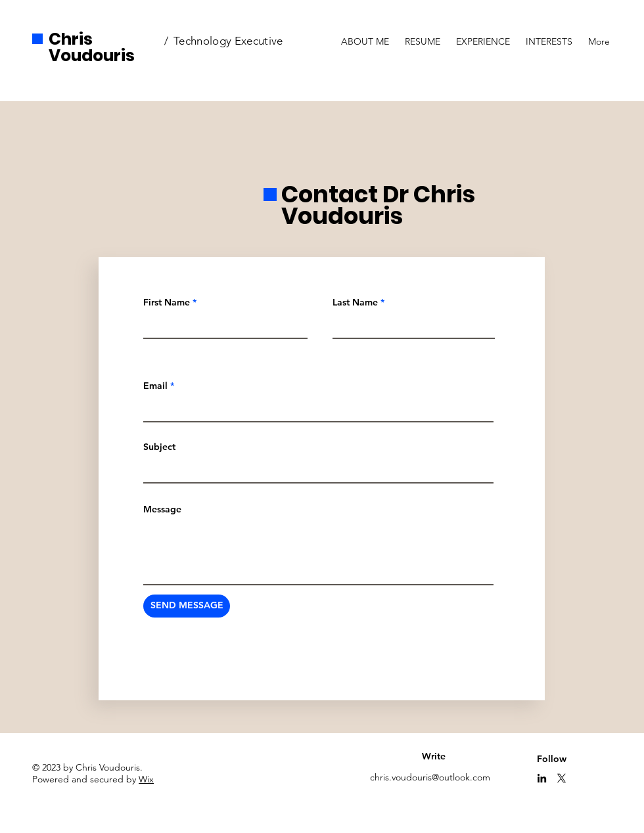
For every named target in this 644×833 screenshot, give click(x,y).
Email (155, 386)
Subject (159, 447)
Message (162, 509)
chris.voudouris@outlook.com (430, 777)
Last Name (355, 302)
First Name (167, 302)
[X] (562, 778)
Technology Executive (228, 41)
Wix (146, 779)
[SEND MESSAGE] (187, 606)
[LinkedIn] (542, 778)
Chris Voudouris (92, 47)
